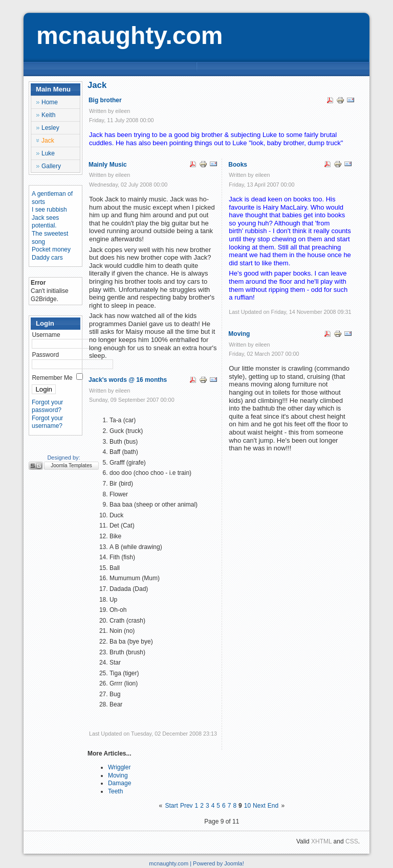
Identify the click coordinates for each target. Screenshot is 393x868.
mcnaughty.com (130, 36)
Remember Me (52, 378)
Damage (119, 783)
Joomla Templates (71, 465)
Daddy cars (47, 258)
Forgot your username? (47, 422)
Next (259, 806)
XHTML (321, 841)
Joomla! (234, 863)
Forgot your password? (47, 406)
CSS (352, 841)
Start (172, 806)
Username (46, 335)
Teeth (115, 791)
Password (45, 355)
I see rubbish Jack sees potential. (49, 218)
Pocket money (51, 249)
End (273, 806)
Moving (118, 775)
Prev (187, 806)
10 (247, 806)
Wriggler (119, 767)
